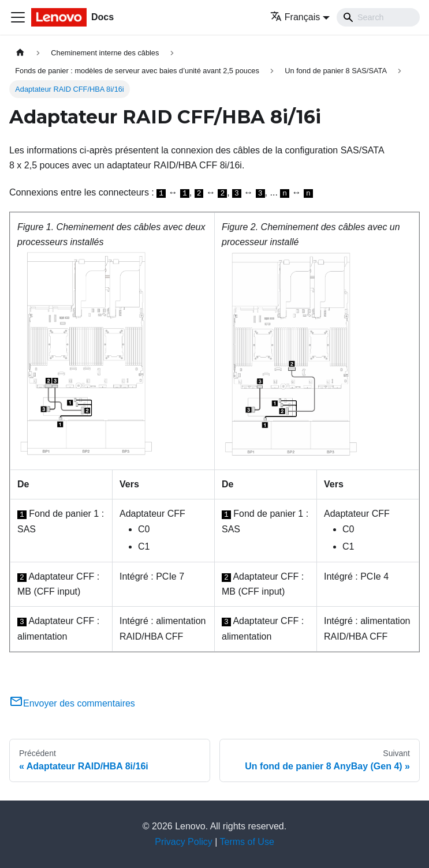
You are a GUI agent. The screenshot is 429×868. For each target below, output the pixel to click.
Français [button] (295, 17)
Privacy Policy (184, 842)
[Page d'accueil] (20, 53)
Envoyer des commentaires (72, 703)
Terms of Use (247, 842)
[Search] (378, 17)
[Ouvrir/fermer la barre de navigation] (18, 17)
